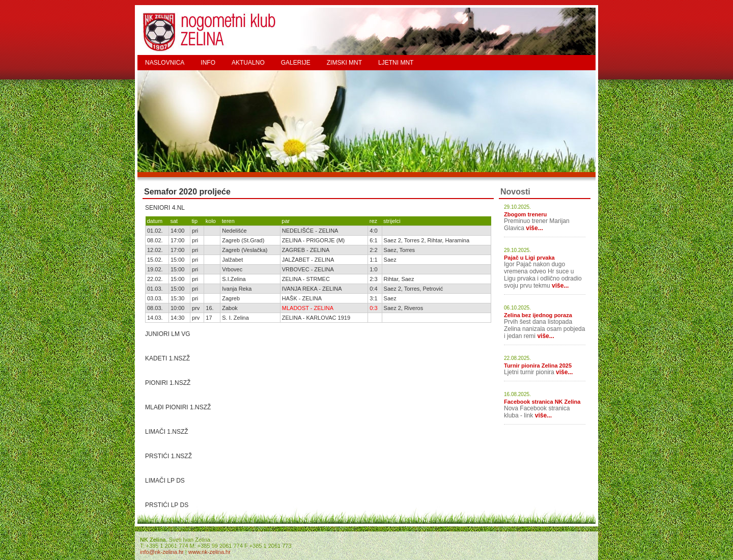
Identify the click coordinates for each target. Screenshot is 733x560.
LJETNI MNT (396, 63)
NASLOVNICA (165, 63)
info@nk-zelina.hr (162, 552)
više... (534, 228)
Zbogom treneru (525, 214)
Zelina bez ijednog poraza (538, 315)
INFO (208, 63)
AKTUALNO (248, 63)
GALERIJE (296, 63)
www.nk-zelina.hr (209, 552)
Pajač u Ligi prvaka (529, 258)
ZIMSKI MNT (344, 63)
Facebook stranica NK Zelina (542, 402)
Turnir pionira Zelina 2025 (538, 366)
